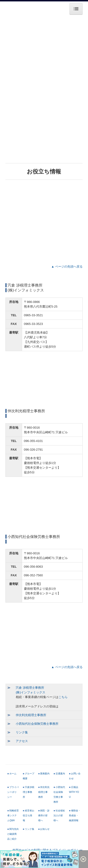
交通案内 (60, 774)
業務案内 (45, 774)
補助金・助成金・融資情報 (75, 815)
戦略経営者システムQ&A (13, 815)
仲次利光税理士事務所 (31, 715)
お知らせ (45, 829)
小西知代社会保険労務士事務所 (37, 724)
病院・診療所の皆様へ (44, 815)
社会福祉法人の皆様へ (59, 815)
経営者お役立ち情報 (29, 815)
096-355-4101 (33, 441)
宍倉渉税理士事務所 (29, 792)
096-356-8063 (33, 567)
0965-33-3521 (33, 315)
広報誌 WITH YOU (74, 792)
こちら (63, 697)
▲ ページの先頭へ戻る (66, 267)
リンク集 (22, 732)
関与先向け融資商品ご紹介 (13, 834)
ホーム (13, 774)
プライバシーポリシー (13, 792)
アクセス (22, 741)
